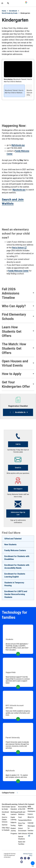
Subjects (13, 822)
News (30, 820)
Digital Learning (13, 818)
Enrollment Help (5, 813)
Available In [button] (17, 412)
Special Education (14, 808)
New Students (10, 545)
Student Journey (13, 829)
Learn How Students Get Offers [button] (12, 331)
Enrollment (13, 11)
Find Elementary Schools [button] (14, 317)
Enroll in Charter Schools (5, 820)
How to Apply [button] (12, 374)
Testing (13, 825)
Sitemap (26, 854)
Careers (30, 814)
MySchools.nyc (18, 145)
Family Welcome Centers (15, 550)
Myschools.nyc (19, 190)
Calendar (31, 823)
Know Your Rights (22, 824)
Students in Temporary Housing (14, 584)
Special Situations (21, 838)
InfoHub (31, 835)
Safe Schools (23, 834)
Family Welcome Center (18, 271)
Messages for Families (31, 828)
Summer (5, 825)
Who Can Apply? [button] (14, 306)
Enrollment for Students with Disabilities (17, 558)
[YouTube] (22, 862)
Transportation (23, 820)
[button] (33, 863)
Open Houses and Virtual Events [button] (15, 363)
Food (20, 817)
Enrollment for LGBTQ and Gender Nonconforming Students (16, 594)
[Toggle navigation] (2, 3)
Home (4, 11)
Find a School (19, 248)
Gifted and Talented (13, 539)
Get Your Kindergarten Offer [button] (16, 384)
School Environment (22, 829)
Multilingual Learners (14, 813)
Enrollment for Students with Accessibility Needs (17, 566)
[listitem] (14, 91)
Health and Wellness (22, 813)
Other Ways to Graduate (6, 829)
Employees (31, 811)
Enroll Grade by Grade (10, 13)
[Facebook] (22, 858)
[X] (29, 858)
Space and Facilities (22, 843)
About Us (31, 817)
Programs (14, 834)
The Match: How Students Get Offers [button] (14, 348)
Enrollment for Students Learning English (15, 575)
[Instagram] (25, 858)
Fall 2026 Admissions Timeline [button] (11, 293)
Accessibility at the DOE (22, 808)
